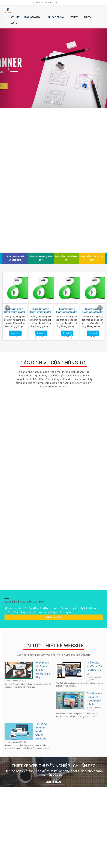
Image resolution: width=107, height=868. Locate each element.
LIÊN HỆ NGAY (54, 782)
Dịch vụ (75, 17)
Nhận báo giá (54, 617)
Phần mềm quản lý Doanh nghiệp (15, 258)
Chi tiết (15, 336)
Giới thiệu (15, 17)
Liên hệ (14, 23)
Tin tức (88, 17)
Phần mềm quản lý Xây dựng (92, 258)
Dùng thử (15, 333)
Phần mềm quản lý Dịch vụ (66, 258)
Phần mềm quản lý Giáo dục (41, 258)
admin (15, 681)
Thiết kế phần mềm (56, 17)
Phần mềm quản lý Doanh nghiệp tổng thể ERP (15, 311)
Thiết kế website (33, 17)
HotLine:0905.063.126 (46, 3)
